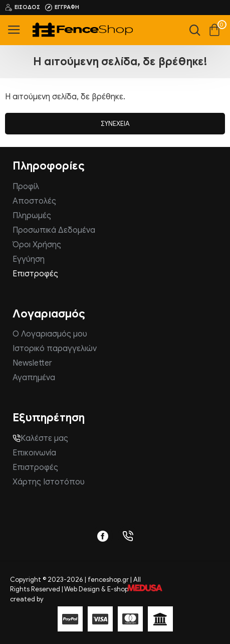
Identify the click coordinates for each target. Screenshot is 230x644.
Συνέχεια (115, 124)
